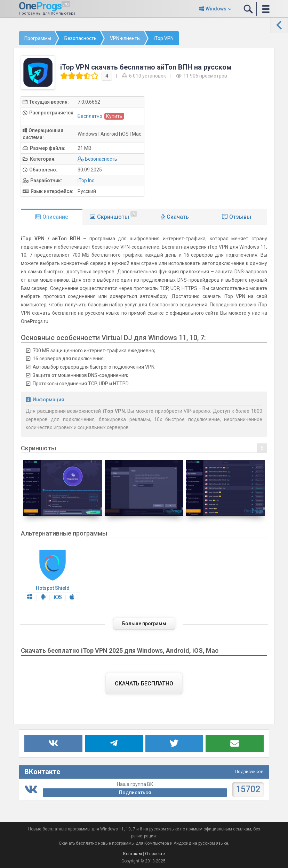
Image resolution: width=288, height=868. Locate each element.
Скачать (178, 217)
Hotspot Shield (53, 576)
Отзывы (240, 217)
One (40, 6)
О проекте (155, 854)
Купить (114, 116)
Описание (55, 217)
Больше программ (144, 624)
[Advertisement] (213, 145)
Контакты (133, 854)
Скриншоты (117, 216)
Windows (216, 9)
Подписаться (135, 793)
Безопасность (101, 159)
